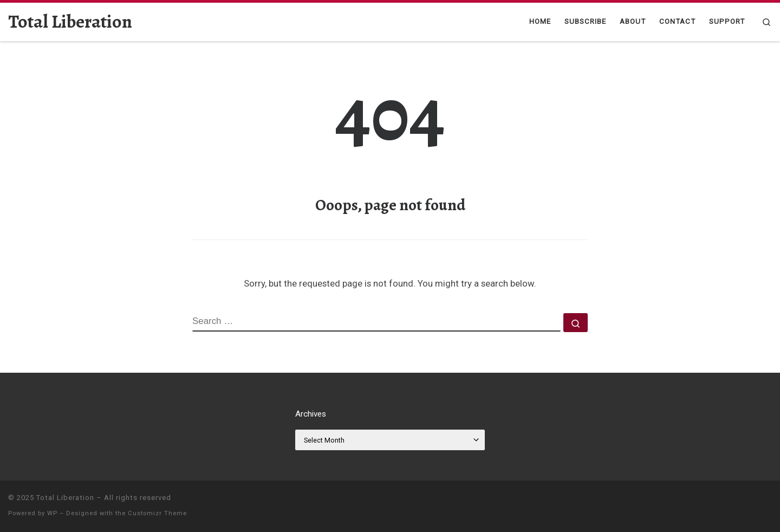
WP (52, 513)
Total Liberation (65, 498)
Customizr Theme (157, 513)
